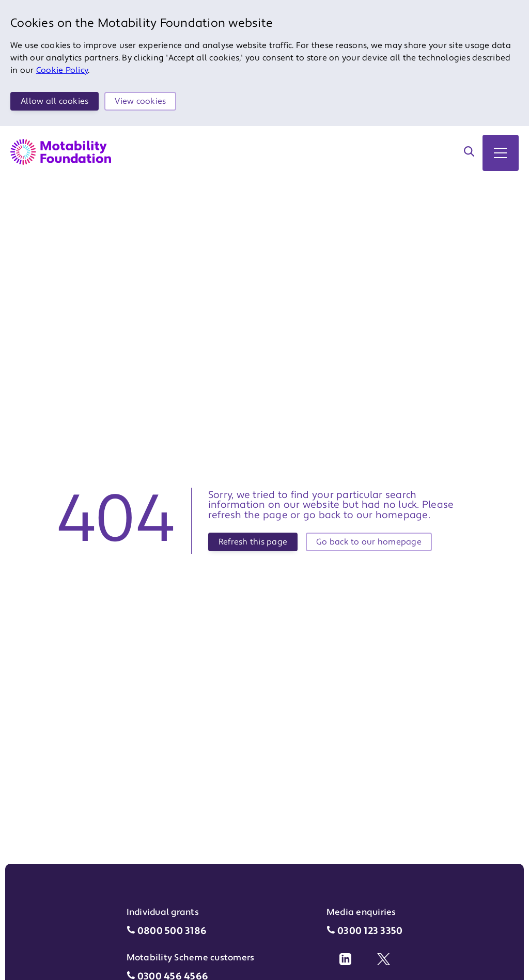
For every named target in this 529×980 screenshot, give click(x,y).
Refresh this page (253, 542)
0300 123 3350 (370, 931)
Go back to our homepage (369, 542)
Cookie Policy (62, 70)
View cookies (140, 101)
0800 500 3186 (172, 931)
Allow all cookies (55, 101)
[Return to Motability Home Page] (61, 152)
